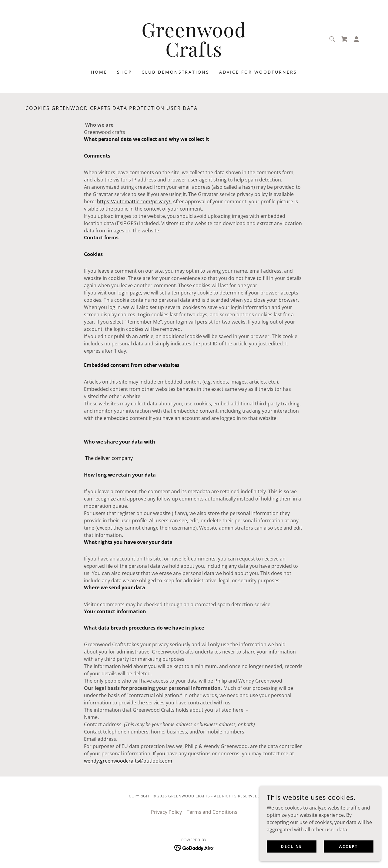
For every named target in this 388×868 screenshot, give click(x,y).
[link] (194, 55)
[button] (356, 39)
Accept (348, 846)
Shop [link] (124, 72)
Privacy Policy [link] (166, 812)
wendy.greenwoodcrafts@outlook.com (128, 761)
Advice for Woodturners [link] (258, 72)
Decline (292, 846)
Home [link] (99, 72)
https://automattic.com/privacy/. (134, 201)
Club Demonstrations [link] (176, 72)
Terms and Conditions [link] (212, 812)
